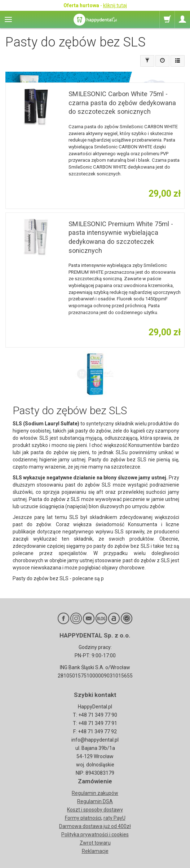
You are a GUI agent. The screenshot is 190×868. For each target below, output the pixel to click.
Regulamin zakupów (95, 793)
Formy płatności (83, 818)
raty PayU (114, 818)
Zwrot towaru (95, 843)
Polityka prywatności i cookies (95, 835)
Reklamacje (95, 851)
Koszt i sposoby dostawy (95, 810)
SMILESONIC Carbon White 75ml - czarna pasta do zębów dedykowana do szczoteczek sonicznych (122, 103)
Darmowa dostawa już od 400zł (95, 826)
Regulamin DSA (95, 801)
